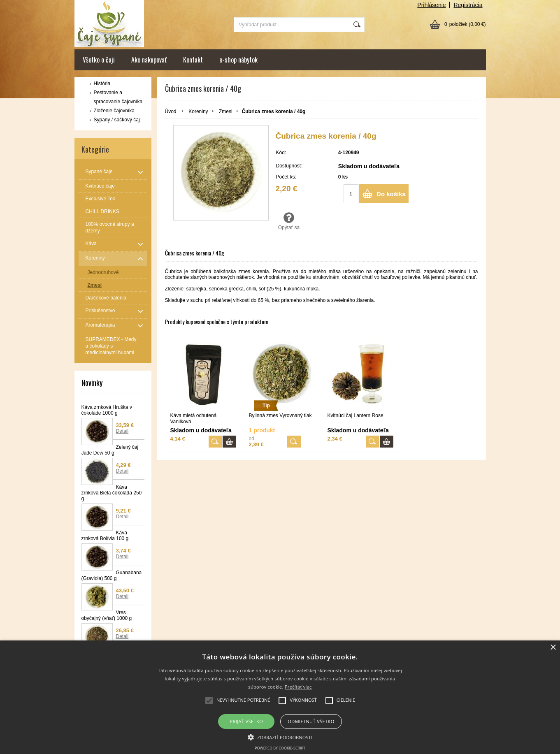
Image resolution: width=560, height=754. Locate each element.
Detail (122, 431)
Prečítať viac (298, 687)
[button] (280, 737)
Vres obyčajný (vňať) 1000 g (107, 615)
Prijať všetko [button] (247, 721)
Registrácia (468, 5)
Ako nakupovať (149, 60)
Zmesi (226, 111)
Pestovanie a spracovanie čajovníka (118, 97)
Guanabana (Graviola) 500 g (112, 575)
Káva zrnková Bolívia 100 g (105, 536)
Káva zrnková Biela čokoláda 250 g (112, 493)
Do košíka (391, 194)
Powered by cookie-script (280, 748)
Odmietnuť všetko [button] (311, 721)
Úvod (171, 111)
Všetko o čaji (99, 60)
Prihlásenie (431, 5)
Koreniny (198, 111)
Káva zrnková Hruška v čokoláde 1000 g (107, 410)
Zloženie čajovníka (114, 111)
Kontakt (193, 60)
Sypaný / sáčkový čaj (117, 120)
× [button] (553, 648)
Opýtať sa (289, 221)
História (102, 84)
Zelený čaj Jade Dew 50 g (110, 450)
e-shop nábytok (238, 60)
